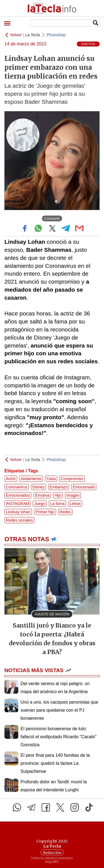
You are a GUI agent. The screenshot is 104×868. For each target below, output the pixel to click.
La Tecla (33, 35)
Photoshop (56, 35)
